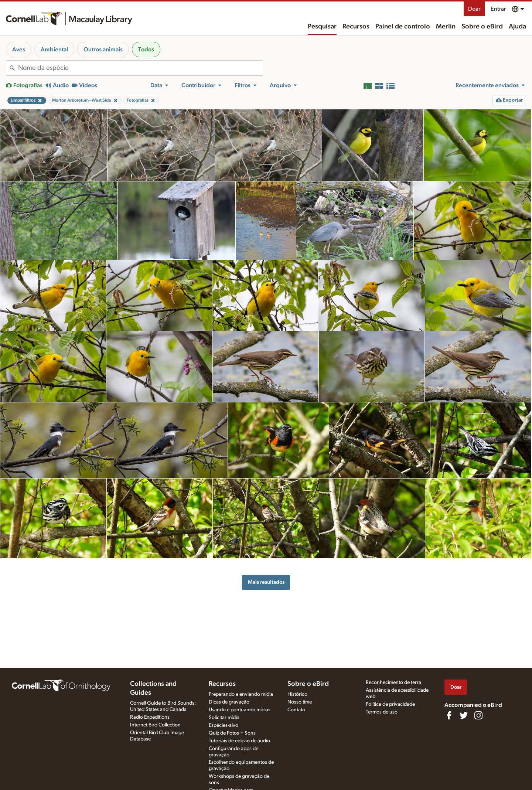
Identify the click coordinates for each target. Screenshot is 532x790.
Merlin (446, 27)
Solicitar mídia (224, 718)
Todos (146, 50)
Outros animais (103, 50)
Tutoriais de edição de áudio (239, 741)
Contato (296, 710)
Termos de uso (382, 712)
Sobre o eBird (482, 27)
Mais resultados (266, 582)
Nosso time (300, 702)
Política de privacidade (390, 704)
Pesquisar (322, 27)
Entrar (498, 9)
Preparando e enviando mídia (241, 694)
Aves (19, 50)
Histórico (297, 694)
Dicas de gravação (229, 702)
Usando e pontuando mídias (240, 710)
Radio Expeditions (150, 717)
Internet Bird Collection (155, 725)
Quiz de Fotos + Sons (232, 733)
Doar (474, 9)
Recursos (356, 27)
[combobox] (140, 68)
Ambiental (54, 50)
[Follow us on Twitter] (464, 715)
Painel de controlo (403, 27)
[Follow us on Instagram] (478, 715)
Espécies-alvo (224, 725)
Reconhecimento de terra (393, 682)
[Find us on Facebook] (449, 715)
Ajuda (517, 27)
